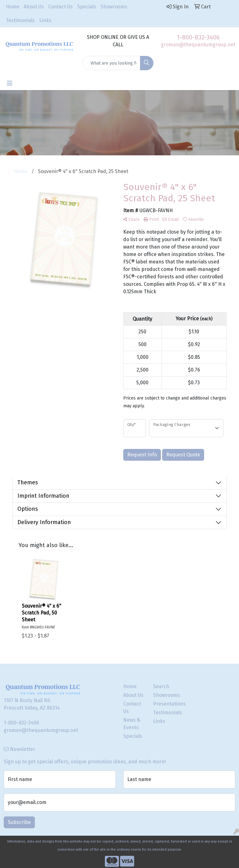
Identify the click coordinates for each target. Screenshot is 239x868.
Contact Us (61, 7)
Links (45, 20)
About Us (34, 7)
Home (13, 7)
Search (161, 686)
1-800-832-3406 (198, 37)
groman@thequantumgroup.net (198, 45)
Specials (87, 7)
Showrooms (114, 7)
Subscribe (19, 822)
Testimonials (20, 20)
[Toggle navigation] (10, 83)
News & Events (132, 724)
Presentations (164, 704)
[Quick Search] (112, 63)
